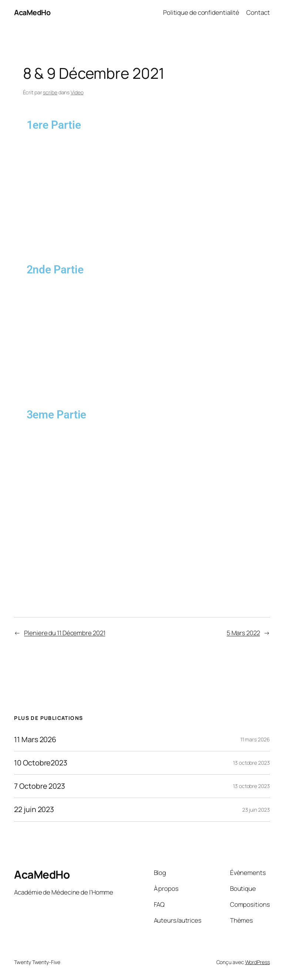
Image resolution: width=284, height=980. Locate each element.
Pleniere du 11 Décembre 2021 (65, 633)
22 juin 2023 (34, 809)
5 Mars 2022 (243, 633)
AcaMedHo (32, 12)
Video (77, 92)
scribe (50, 92)
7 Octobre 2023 (40, 786)
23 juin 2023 (256, 810)
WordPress (258, 962)
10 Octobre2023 (41, 763)
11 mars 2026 (255, 739)
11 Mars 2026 (35, 740)
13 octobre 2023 (251, 763)
